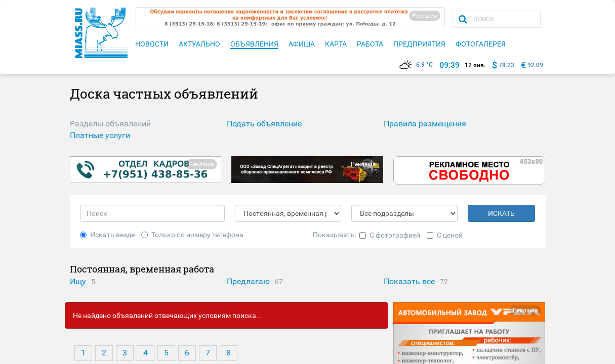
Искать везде (107, 235)
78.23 (506, 65)
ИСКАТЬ (501, 213)
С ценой (445, 235)
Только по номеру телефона (192, 235)
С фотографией (390, 235)
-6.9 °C (416, 65)
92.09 (535, 65)
